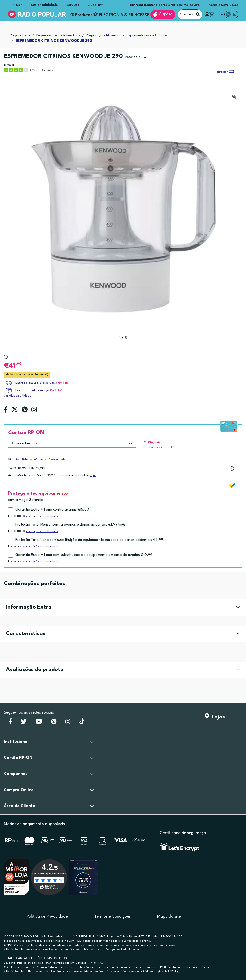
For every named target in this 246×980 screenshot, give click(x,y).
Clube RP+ (95, 5)
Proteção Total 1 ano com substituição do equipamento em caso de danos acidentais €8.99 (89, 540)
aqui (93, 476)
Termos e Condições (113, 916)
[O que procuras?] (190, 14)
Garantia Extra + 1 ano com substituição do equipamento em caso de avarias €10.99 (84, 555)
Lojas (215, 717)
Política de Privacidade (47, 916)
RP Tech (17, 5)
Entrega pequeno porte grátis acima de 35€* (166, 5)
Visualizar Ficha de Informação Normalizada (37, 460)
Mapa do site (169, 916)
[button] (237, 335)
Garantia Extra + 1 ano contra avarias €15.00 (52, 510)
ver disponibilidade (18, 396)
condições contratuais (42, 516)
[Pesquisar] (198, 14)
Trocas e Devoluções (223, 5)
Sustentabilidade (44, 5)
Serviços (73, 5)
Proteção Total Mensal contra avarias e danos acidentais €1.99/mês (71, 525)
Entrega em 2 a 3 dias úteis (36, 383)
